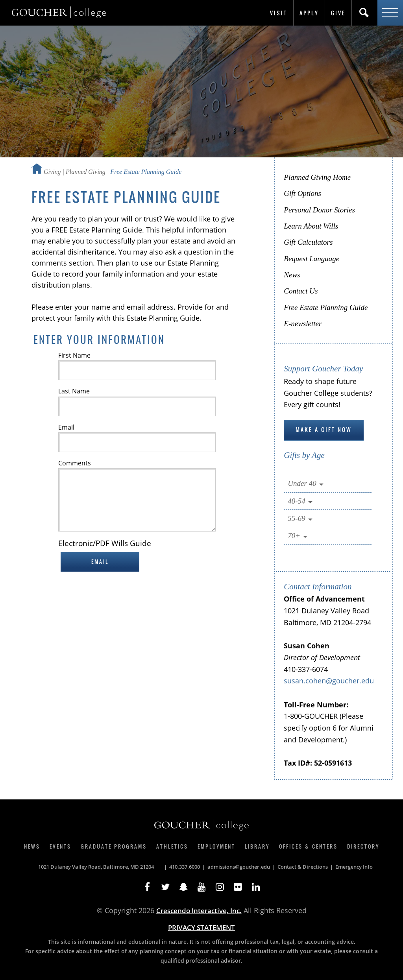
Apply (309, 13)
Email (66, 427)
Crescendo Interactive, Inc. (199, 911)
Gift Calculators (308, 242)
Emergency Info (354, 867)
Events (60, 846)
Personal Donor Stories (319, 210)
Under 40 (306, 484)
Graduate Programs (114, 846)
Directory (363, 846)
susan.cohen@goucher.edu (329, 681)
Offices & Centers (308, 846)
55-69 (301, 519)
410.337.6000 (185, 867)
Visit (279, 13)
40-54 (301, 501)
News (292, 275)
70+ (298, 536)
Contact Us (301, 291)
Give (338, 13)
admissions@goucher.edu (239, 867)
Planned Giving (86, 172)
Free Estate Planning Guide (326, 307)
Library (257, 846)
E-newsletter (303, 324)
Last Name (74, 391)
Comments (75, 463)
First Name (74, 355)
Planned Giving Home (317, 177)
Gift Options (302, 193)
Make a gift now (324, 429)
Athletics (172, 846)
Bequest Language (311, 259)
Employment (216, 846)
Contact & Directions (303, 867)
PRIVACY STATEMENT (201, 927)
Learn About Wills (311, 226)
